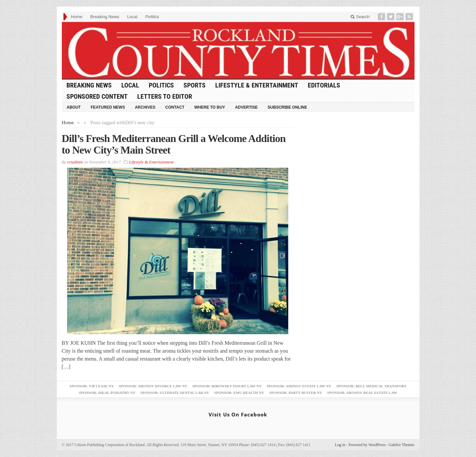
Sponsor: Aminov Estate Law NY (299, 386)
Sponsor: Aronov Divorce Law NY (153, 386)
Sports (195, 85)
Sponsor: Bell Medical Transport (371, 386)
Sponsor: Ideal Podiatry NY (107, 393)
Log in (340, 445)
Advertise (246, 107)
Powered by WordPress (367, 445)
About (74, 107)
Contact (175, 107)
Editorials (324, 85)
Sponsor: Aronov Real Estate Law (362, 393)
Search (360, 17)
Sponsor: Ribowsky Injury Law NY (227, 386)
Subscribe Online (287, 107)
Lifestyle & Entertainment (257, 85)
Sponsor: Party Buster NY (296, 393)
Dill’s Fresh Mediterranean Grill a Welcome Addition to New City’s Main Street (174, 144)
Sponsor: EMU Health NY (239, 393)
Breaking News (105, 17)
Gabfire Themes (401, 445)
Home (77, 17)
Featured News (108, 107)
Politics (152, 17)
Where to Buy (210, 107)
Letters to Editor (165, 96)
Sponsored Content (97, 96)
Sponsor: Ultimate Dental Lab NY (175, 393)
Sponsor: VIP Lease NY (92, 386)
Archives (145, 107)
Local (132, 17)
